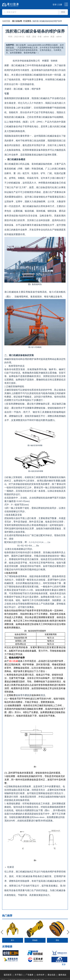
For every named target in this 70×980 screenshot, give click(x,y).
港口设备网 (17, 21)
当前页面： (7, 21)
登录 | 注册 (57, 5)
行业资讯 (27, 21)
